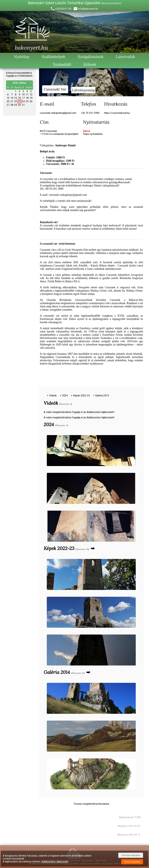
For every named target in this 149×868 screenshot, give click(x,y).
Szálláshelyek (54, 57)
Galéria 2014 (102, 396)
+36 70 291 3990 (90, 113)
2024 (65, 396)
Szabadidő (62, 64)
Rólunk (90, 64)
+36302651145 (63, 9)
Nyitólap (22, 57)
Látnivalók (125, 57)
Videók (53, 396)
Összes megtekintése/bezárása (91, 804)
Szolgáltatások (91, 57)
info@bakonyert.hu (88, 9)
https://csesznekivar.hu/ (117, 113)
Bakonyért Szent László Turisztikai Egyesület (64, 3)
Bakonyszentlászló (111, 3)
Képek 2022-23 (81, 396)
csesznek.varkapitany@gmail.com (58, 113)
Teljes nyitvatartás (93, 134)
